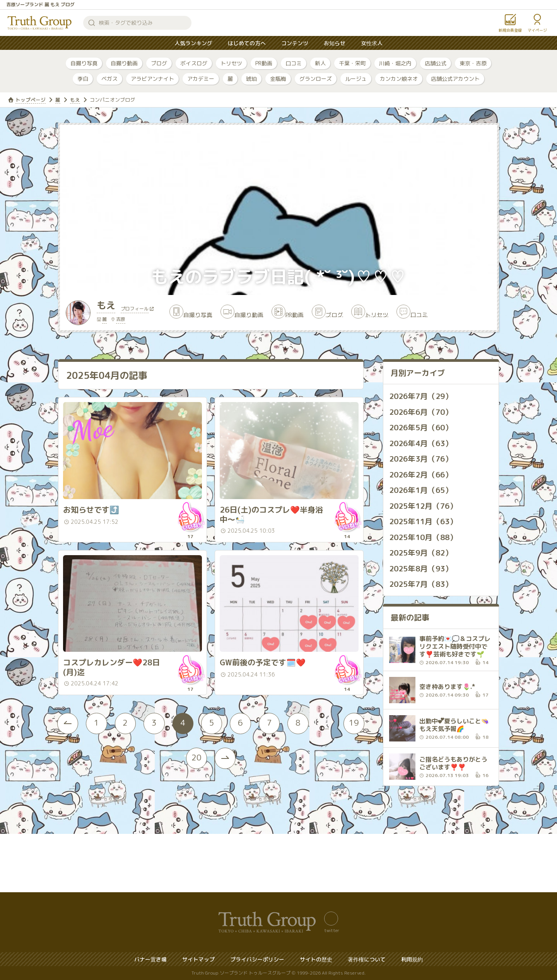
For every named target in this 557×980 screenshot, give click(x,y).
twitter (332, 930)
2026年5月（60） (422, 428)
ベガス (109, 79)
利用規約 (412, 959)
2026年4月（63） (422, 443)
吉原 (121, 320)
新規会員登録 (510, 30)
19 (180, 775)
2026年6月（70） (422, 412)
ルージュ (356, 79)
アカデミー (201, 79)
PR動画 (264, 63)
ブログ (159, 63)
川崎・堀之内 (395, 63)
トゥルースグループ (40, 23)
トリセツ (231, 63)
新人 (320, 63)
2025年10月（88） (425, 536)
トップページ (31, 100)
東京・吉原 (473, 63)
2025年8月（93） (422, 567)
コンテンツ (295, 43)
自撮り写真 (84, 63)
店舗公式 (436, 63)
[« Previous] (73, 741)
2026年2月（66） (422, 474)
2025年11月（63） (425, 521)
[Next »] (242, 775)
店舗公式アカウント (455, 79)
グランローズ (316, 79)
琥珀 (251, 79)
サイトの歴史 (316, 959)
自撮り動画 (124, 63)
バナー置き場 (150, 959)
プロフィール (136, 310)
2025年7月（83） (422, 583)
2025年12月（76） (425, 505)
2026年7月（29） (422, 397)
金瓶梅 (278, 79)
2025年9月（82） (422, 552)
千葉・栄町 (352, 63)
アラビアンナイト (152, 79)
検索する (92, 23)
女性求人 (372, 43)
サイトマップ (198, 959)
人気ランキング (193, 43)
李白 (83, 79)
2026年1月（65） (422, 490)
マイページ (537, 30)
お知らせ (335, 43)
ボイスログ (194, 63)
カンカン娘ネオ (399, 79)
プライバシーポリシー (257, 959)
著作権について (367, 959)
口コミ (294, 63)
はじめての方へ (247, 43)
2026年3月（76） (422, 459)
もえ (75, 100)
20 (211, 775)
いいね (190, 525)
